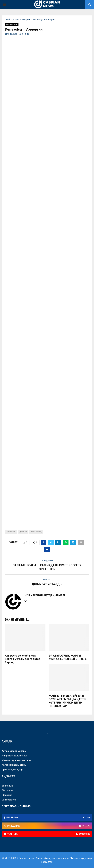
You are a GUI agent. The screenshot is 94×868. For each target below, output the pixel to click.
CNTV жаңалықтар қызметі (45, 595)
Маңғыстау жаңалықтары (16, 760)
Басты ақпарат (12, 25)
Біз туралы (8, 790)
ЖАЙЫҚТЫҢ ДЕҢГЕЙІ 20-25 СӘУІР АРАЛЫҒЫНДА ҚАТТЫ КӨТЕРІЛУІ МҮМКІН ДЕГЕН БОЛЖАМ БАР (67, 701)
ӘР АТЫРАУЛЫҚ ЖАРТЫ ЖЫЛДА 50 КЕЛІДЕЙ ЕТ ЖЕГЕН (68, 657)
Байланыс (7, 786)
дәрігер (23, 532)
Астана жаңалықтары (14, 751)
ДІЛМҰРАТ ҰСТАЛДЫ (47, 584)
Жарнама (7, 795)
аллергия (11, 532)
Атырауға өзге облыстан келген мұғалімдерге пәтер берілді (23, 659)
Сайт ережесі (9, 800)
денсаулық (36, 532)
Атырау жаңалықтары (14, 756)
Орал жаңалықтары (13, 770)
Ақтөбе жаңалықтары (14, 765)
